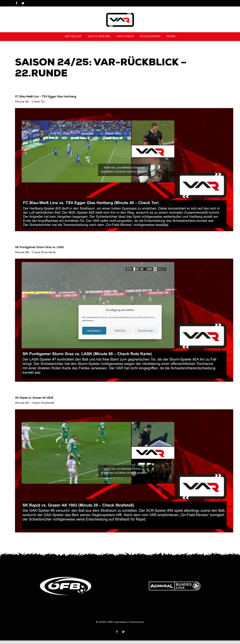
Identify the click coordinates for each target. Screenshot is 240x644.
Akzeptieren (94, 333)
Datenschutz (137, 622)
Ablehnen (120, 333)
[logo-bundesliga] (175, 578)
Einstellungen (146, 333)
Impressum (121, 622)
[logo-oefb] (66, 578)
